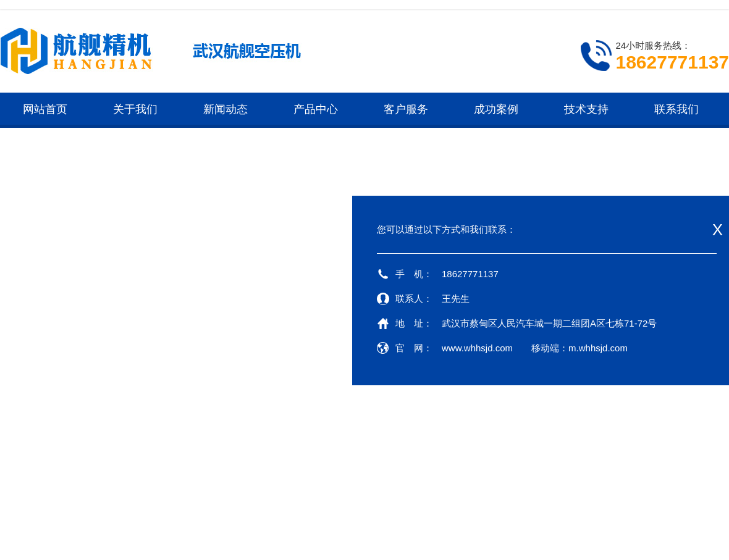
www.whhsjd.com (477, 348)
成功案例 (496, 109)
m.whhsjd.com (598, 348)
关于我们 (135, 109)
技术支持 (586, 109)
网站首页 (45, 109)
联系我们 (676, 109)
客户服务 (406, 109)
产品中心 (316, 109)
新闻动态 (225, 109)
